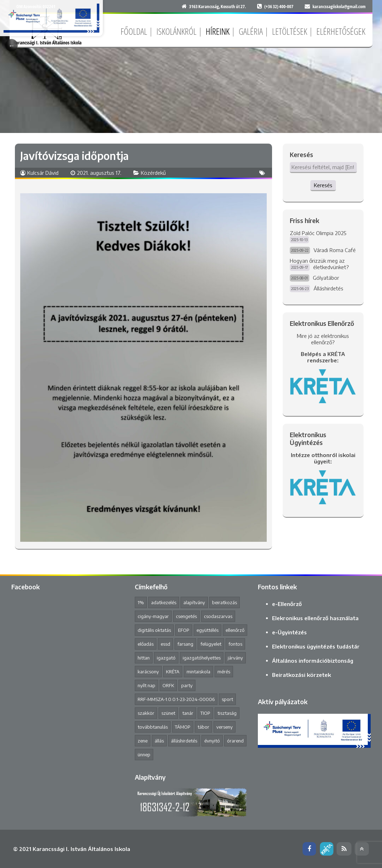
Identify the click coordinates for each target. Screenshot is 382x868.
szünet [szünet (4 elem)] (168, 713)
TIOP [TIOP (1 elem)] (205, 713)
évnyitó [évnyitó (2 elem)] (212, 741)
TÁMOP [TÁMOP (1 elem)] (183, 727)
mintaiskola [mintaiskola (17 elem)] (198, 672)
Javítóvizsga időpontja (74, 156)
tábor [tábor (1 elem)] (203, 727)
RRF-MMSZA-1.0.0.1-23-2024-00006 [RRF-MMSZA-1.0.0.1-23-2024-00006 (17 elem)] (176, 699)
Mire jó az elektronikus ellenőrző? (323, 339)
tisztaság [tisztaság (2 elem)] (227, 713)
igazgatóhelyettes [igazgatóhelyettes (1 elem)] (202, 658)
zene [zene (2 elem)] (143, 741)
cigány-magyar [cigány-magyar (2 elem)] (153, 616)
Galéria (251, 31)
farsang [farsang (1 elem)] (185, 644)
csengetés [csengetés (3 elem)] (186, 616)
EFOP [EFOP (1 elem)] (184, 630)
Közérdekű (153, 173)
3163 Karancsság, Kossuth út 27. (217, 6)
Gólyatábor (326, 278)
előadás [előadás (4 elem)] (146, 644)
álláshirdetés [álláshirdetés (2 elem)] (184, 741)
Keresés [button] (323, 185)
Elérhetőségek (341, 31)
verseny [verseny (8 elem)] (225, 727)
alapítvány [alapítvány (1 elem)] (194, 602)
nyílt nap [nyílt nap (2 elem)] (146, 685)
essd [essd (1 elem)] (165, 644)
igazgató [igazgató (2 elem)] (166, 658)
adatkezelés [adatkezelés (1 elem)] (164, 602)
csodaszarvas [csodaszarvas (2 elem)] (218, 616)
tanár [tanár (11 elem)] (188, 713)
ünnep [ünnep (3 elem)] (144, 755)
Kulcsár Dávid (43, 173)
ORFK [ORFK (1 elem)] (168, 685)
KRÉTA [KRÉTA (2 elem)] (173, 672)
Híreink (218, 31)
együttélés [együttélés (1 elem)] (207, 630)
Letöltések (290, 31)
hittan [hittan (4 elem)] (144, 658)
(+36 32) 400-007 (279, 6)
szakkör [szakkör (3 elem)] (146, 713)
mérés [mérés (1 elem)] (224, 672)
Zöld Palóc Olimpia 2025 (318, 233)
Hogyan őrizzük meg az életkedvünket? (319, 264)
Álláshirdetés (328, 288)
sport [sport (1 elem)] (227, 699)
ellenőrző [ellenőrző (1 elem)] (235, 630)
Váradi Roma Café (335, 250)
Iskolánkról (176, 31)
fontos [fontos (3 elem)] (235, 644)
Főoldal (134, 31)
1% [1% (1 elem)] (141, 602)
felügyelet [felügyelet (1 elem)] (211, 644)
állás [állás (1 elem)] (159, 741)
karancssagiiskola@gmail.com (339, 6)
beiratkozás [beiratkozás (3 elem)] (225, 602)
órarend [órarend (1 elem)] (235, 741)
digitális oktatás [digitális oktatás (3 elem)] (154, 630)
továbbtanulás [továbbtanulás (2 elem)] (153, 727)
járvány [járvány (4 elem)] (235, 658)
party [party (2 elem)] (187, 685)
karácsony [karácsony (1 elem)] (148, 672)
